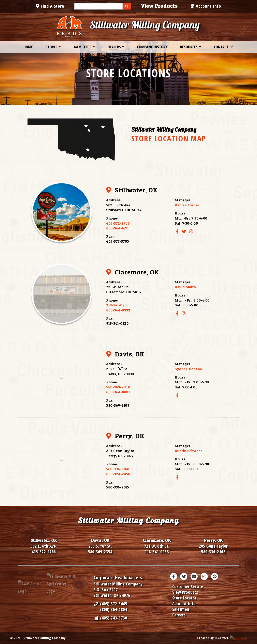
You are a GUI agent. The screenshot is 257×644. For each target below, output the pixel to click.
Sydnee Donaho (188, 369)
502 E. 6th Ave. (44, 546)
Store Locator (184, 598)
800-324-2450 (118, 474)
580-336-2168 (118, 469)
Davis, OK (125, 354)
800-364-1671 (117, 228)
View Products (185, 592)
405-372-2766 (118, 223)
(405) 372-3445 (110, 604)
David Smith (185, 287)
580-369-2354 (118, 387)
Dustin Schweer (188, 451)
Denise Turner (187, 205)
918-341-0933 (117, 305)
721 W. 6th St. (157, 546)
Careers (179, 615)
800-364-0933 (118, 310)
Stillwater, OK (132, 190)
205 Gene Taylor (213, 546)
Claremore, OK (132, 272)
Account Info (184, 603)
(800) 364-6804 (114, 609)
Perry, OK (125, 436)
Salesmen (181, 609)
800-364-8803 (118, 392)
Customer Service (188, 586)
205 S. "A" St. (100, 546)
